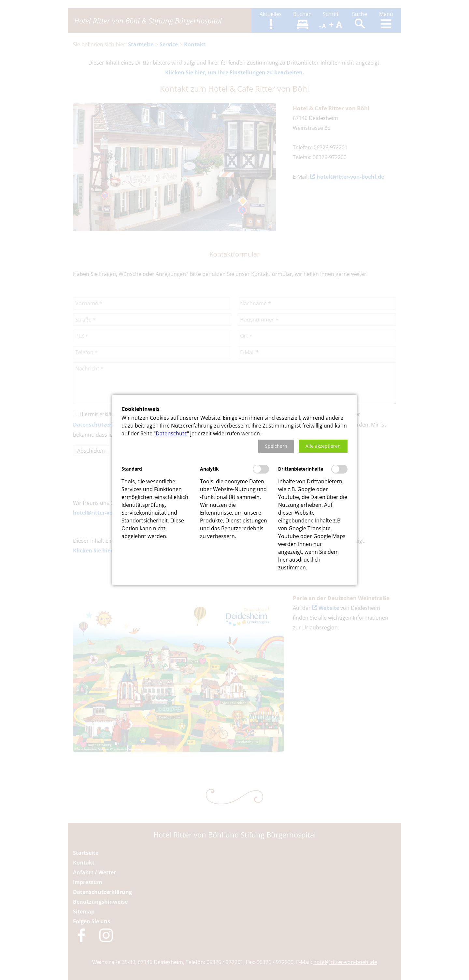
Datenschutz (171, 433)
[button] (276, 446)
